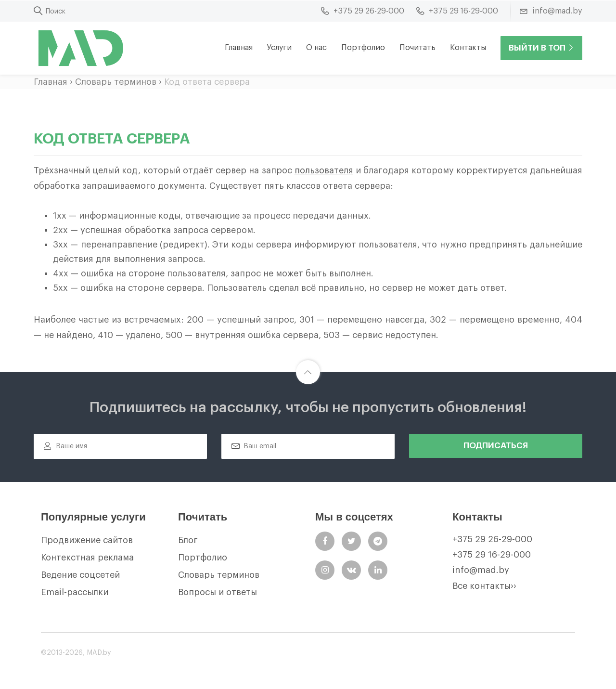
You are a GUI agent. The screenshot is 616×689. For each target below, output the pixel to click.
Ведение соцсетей (80, 575)
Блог (188, 540)
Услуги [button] (279, 48)
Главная (239, 48)
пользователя (324, 170)
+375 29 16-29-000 (492, 555)
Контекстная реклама (87, 558)
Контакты (468, 48)
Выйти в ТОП (541, 48)
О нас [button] (316, 48)
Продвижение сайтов (87, 540)
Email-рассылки (75, 592)
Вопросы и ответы (218, 592)
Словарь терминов (116, 82)
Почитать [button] (417, 48)
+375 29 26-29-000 (492, 539)
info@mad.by (481, 570)
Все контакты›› (484, 586)
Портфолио (363, 48)
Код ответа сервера (207, 82)
